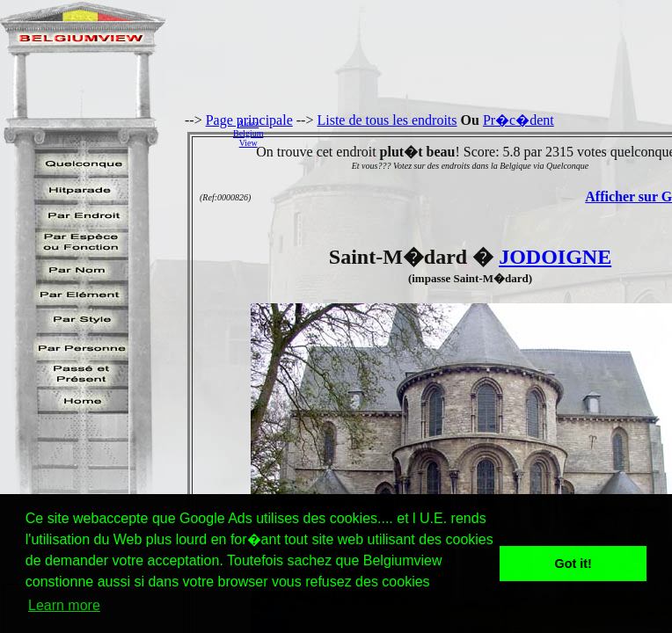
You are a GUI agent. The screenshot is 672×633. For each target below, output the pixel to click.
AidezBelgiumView (248, 133)
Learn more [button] (64, 605)
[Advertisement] (472, 133)
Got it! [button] (573, 564)
